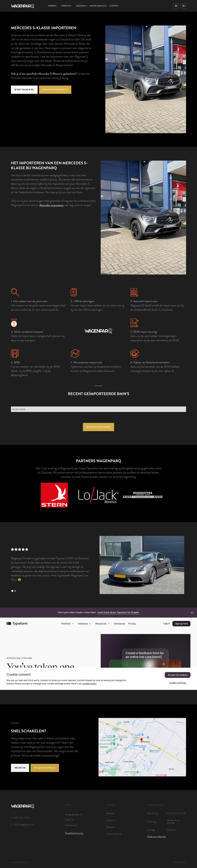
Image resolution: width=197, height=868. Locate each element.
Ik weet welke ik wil (24, 90)
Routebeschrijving (74, 833)
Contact (114, 6)
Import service (97, 6)
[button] (83, 6)
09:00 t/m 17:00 (176, 813)
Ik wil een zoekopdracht (55, 90)
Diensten (81, 6)
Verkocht (66, 6)
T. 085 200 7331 (20, 818)
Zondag (151, 830)
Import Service (114, 834)
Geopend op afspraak (173, 821)
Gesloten (171, 830)
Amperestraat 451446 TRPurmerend (74, 820)
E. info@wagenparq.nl (22, 824)
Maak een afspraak (157, 837)
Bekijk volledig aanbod (99, 427)
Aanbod (52, 6)
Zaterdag (152, 821)
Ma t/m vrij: (153, 813)
